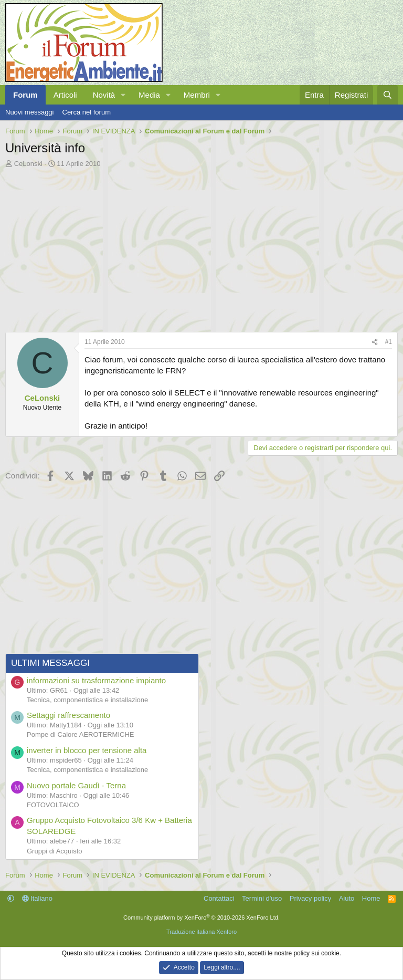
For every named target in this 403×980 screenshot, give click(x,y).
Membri (197, 95)
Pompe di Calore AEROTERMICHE (80, 734)
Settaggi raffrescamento (68, 715)
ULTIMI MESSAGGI (50, 663)
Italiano (38, 898)
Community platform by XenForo (201, 918)
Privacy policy (310, 898)
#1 (389, 342)
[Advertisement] (201, 247)
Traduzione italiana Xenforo (201, 932)
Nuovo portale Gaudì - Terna (76, 785)
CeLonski (28, 164)
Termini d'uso (262, 898)
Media (149, 95)
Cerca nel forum (87, 112)
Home (371, 898)
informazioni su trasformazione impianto (96, 680)
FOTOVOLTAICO (53, 805)
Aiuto (347, 898)
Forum (25, 95)
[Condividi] (375, 342)
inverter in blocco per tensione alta (87, 750)
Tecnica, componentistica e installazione (87, 700)
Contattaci (219, 898)
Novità (104, 95)
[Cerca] (388, 95)
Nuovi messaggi (30, 112)
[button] (123, 95)
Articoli (65, 95)
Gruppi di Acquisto (55, 851)
